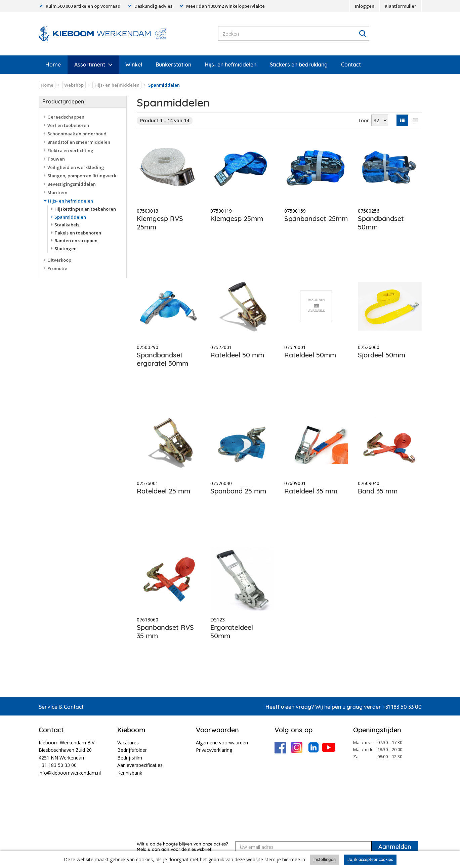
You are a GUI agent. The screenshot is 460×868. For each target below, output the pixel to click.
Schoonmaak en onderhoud (77, 134)
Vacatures (128, 743)
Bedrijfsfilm (130, 758)
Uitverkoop (59, 260)
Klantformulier (401, 6)
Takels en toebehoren (78, 233)
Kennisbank (130, 773)
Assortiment (90, 64)
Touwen (56, 159)
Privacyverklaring (214, 750)
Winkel (134, 64)
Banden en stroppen (76, 241)
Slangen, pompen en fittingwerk (82, 176)
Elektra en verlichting (70, 150)
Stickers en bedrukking (299, 64)
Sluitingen (66, 249)
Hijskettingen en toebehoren (85, 209)
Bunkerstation (173, 64)
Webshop (74, 85)
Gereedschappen (66, 117)
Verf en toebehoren (68, 125)
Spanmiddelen (70, 217)
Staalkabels (67, 225)
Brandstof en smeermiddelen (79, 142)
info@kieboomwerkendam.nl (70, 773)
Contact (351, 64)
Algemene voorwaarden (222, 743)
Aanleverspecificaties (140, 765)
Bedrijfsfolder (132, 750)
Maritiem (57, 192)
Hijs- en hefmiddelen (231, 64)
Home (53, 64)
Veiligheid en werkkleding (76, 167)
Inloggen (365, 6)
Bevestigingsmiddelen (72, 184)
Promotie (57, 268)
